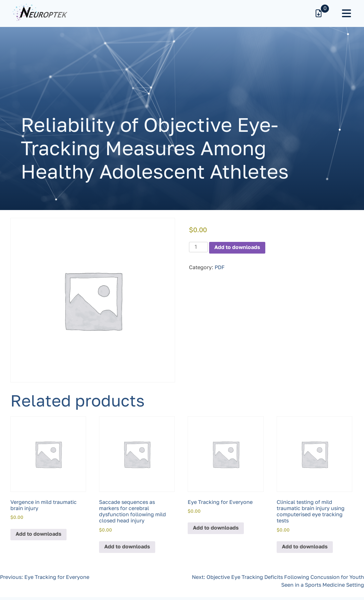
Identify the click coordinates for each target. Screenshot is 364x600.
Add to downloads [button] (38, 534)
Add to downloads (237, 248)
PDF (220, 268)
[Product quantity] (198, 247)
